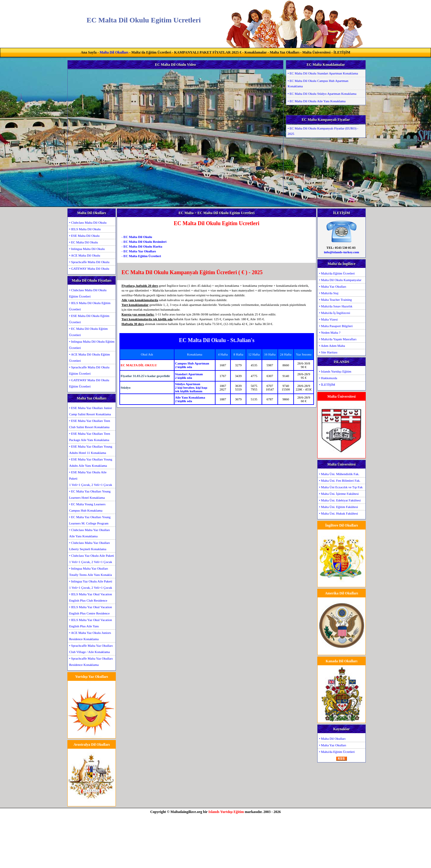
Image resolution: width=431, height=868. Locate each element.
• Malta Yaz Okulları (333, 286)
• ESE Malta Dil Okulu (84, 236)
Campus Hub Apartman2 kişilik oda (192, 365)
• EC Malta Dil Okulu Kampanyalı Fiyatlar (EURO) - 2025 (323, 131)
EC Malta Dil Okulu (138, 237)
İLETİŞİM (342, 52)
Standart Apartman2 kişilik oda (189, 376)
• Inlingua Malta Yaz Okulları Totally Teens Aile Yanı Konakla (91, 572)
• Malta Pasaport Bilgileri (336, 326)
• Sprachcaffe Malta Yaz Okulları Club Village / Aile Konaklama (91, 649)
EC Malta (186, 213)
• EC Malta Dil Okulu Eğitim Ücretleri (88, 332)
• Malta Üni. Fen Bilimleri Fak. (340, 480)
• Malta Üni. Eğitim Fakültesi (339, 507)
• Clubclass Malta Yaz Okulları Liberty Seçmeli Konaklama (89, 546)
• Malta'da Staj (329, 293)
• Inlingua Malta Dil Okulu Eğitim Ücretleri (92, 345)
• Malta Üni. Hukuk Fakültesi (339, 513)
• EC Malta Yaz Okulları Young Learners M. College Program (90, 520)
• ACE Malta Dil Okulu (85, 255)
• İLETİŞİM (327, 385)
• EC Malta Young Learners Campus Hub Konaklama (87, 507)
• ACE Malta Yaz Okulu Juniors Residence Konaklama (90, 636)
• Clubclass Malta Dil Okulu (88, 222)
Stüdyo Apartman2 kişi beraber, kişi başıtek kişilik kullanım (191, 388)
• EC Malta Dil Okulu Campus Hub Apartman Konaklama (318, 83)
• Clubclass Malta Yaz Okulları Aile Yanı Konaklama (89, 533)
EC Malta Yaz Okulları (140, 251)
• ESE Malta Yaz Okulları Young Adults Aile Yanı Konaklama (91, 462)
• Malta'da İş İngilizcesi (335, 313)
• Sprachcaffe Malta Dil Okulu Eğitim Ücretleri (89, 370)
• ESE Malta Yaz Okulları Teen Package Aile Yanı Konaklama (90, 437)
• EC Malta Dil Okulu (84, 242)
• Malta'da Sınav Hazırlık (336, 306)
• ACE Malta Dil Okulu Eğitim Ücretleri (89, 357)
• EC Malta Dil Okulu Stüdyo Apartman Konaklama (322, 94)
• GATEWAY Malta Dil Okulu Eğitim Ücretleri (89, 383)
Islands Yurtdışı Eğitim (226, 812)
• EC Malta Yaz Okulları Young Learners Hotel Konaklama (90, 494)
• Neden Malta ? (330, 332)
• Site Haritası (328, 352)
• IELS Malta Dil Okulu (85, 229)
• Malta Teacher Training (336, 300)
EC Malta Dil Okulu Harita (143, 246)
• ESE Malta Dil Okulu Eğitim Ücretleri (89, 319)
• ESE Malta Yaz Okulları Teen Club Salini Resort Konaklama (90, 424)
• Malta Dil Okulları (332, 739)
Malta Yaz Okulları (284, 52)
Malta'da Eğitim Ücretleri (151, 52)
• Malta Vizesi (328, 319)
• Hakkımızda (328, 378)
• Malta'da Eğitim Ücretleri (337, 273)
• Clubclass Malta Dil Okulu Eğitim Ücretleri (88, 293)
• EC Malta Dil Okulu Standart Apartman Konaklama (323, 73)
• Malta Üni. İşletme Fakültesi (339, 494)
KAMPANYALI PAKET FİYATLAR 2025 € (208, 52)
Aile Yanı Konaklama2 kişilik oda (190, 399)
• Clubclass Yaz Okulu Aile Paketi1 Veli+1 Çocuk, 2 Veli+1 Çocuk (92, 559)
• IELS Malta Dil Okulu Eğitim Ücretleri (90, 306)
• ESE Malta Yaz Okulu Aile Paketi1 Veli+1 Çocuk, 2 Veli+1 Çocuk (91, 478)
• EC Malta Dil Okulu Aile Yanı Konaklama (317, 101)
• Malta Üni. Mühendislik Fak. (339, 474)
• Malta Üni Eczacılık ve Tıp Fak (341, 487)
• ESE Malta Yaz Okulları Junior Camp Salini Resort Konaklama (91, 411)
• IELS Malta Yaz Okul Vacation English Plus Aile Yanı (91, 623)
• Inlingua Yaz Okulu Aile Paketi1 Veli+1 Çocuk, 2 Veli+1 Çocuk (91, 584)
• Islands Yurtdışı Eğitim (335, 371)
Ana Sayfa (89, 52)
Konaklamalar (256, 52)
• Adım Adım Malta (332, 346)
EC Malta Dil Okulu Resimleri (145, 242)
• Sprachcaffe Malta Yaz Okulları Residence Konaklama (91, 662)
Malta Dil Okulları (114, 52)
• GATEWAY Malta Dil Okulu (89, 269)
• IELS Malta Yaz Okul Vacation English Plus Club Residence (91, 597)
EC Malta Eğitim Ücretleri (142, 256)
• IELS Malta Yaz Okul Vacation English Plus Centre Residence (91, 610)
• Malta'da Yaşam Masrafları (338, 339)
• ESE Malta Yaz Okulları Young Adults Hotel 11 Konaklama (91, 450)
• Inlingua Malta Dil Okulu (87, 249)
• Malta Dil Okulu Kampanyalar (340, 280)
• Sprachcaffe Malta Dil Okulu (89, 262)
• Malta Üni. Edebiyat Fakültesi (340, 500)
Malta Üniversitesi (316, 52)
